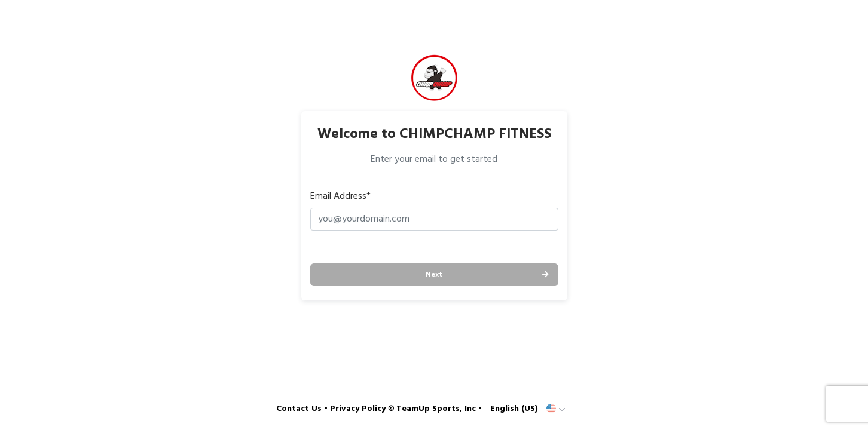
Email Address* (340, 196)
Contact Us (299, 409)
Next (434, 275)
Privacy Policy (358, 409)
